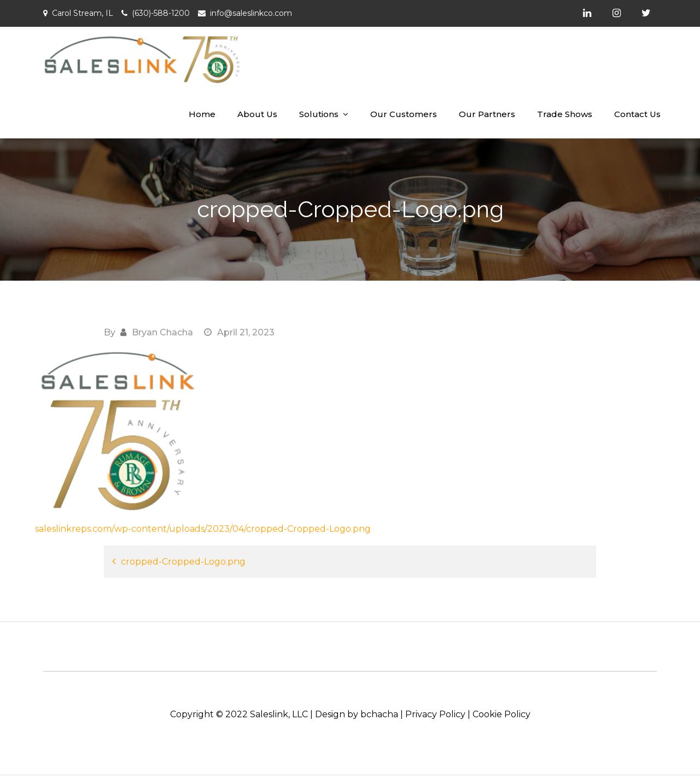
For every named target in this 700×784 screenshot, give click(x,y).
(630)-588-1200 (161, 13)
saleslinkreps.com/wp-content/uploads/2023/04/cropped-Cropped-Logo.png (203, 529)
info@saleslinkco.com (251, 13)
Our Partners (487, 114)
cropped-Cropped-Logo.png (183, 562)
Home (202, 114)
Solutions (319, 114)
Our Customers (404, 114)
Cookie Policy (501, 714)
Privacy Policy (435, 714)
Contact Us (637, 114)
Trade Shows (565, 114)
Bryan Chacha (162, 332)
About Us (257, 114)
